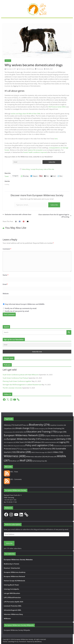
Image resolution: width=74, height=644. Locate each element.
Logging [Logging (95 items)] (64, 442)
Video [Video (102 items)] (58, 452)
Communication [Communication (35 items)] (9, 432)
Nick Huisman (22, 69)
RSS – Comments (13, 479)
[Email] (37, 345)
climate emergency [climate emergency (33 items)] (41, 429)
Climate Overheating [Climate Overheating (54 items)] (56, 428)
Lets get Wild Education (12, 593)
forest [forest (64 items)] (45, 439)
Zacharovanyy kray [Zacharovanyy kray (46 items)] (40, 461)
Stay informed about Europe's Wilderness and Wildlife (24, 304)
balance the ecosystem (35, 150)
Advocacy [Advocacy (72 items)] (9, 425)
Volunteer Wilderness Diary (13, 614)
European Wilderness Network (14, 576)
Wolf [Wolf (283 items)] (26, 460)
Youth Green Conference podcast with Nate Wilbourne (21, 375)
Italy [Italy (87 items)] (31, 442)
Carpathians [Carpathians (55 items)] (9, 428)
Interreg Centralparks (11, 589)
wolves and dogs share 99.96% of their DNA (26, 114)
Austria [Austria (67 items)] (19, 425)
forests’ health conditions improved (35, 152)
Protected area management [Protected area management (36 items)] (63, 446)
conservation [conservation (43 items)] (21, 432)
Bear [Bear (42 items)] (26, 425)
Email (5, 284)
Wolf (51, 69)
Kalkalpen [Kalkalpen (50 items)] (39, 442)
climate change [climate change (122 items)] (25, 428)
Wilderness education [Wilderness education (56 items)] (35, 457)
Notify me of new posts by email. (17, 311)
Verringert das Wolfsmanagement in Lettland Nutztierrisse (22, 385)
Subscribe (54, 205)
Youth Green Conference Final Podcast (15, 378)
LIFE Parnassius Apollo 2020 (13, 602)
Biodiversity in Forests (11, 564)
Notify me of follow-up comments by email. (21, 308)
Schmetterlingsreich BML (13, 610)
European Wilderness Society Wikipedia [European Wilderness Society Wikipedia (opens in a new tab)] (17, 630)
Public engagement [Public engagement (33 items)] (26, 449)
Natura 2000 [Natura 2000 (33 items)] (8, 446)
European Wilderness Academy (15, 572)
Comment (7, 249)
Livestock (8, 61)
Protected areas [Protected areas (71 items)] (11, 449)
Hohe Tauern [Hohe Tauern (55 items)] (21, 442)
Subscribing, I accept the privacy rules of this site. (38, 169)
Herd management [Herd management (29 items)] (10, 442)
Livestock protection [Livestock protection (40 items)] (51, 442)
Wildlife (48, 69)
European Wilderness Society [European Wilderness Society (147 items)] (24, 439)
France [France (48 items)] (52, 439)
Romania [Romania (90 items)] (49, 449)
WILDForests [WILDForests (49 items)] (51, 457)
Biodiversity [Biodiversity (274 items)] (39, 425)
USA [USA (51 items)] (50, 452)
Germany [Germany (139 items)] (64, 439)
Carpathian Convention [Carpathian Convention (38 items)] (58, 425)
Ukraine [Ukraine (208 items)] (23, 452)
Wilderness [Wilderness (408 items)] (15, 456)
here (56, 139)
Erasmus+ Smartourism (12, 568)
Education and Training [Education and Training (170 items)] (41, 432)
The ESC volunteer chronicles (12, 388)
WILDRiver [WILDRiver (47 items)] (15, 461)
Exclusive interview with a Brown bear (17, 214)
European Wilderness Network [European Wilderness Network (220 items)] (24, 435)
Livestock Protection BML (13, 606)
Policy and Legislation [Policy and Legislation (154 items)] (39, 445)
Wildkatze (7, 618)
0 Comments (39, 69)
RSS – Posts (11, 472)
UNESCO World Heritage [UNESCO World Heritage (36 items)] (39, 452)
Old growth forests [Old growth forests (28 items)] (19, 446)
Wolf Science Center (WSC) (57, 107)
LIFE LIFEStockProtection (12, 597)
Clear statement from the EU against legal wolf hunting (55, 216)
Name (6, 275)
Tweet (7, 176)
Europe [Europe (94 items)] (61, 432)
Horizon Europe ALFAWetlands (14, 581)
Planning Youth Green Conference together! (17, 381)
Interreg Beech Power (11, 585)
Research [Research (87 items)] (38, 449)
